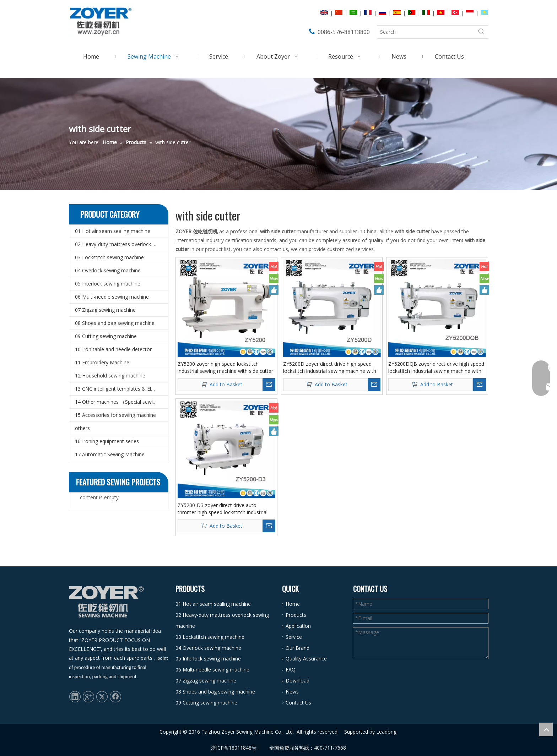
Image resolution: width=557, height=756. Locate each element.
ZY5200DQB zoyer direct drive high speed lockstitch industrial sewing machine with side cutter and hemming (436, 368)
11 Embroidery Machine (102, 362)
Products (296, 615)
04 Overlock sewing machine (108, 270)
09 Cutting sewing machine (106, 336)
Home (293, 604)
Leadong (386, 732)
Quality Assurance (306, 659)
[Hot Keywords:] (481, 32)
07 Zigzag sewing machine (105, 310)
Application (298, 626)
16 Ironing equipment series (107, 441)
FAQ (291, 670)
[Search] (426, 32)
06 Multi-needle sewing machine (112, 297)
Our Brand (298, 648)
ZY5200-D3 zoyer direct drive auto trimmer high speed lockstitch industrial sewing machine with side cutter (223, 509)
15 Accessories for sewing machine (115, 415)
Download (298, 681)
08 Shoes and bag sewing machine (115, 323)
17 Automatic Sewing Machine (110, 454)
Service (294, 637)
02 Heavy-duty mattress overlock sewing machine (121, 244)
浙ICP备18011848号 (234, 748)
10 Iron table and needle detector (113, 349)
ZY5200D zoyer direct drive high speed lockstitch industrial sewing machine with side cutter (330, 368)
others (82, 428)
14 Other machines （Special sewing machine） (121, 402)
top (546, 729)
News (292, 692)
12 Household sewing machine (110, 376)
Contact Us (298, 703)
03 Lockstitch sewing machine (109, 257)
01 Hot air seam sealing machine (113, 231)
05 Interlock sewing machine (108, 284)
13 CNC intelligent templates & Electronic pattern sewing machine (121, 389)
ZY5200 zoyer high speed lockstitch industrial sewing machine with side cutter (225, 367)
